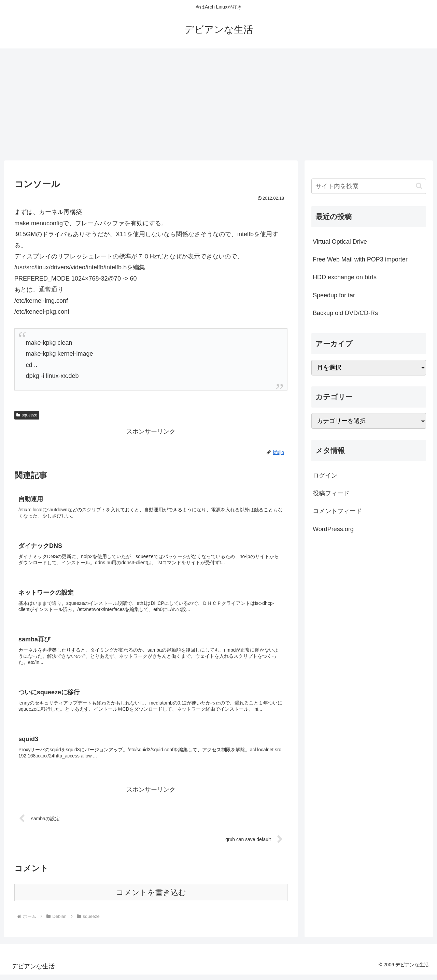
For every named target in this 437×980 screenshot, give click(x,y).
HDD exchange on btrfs (345, 277)
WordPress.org (333, 529)
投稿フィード (331, 493)
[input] (369, 186)
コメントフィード (337, 511)
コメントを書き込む (151, 898)
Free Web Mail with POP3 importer (360, 259)
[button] (419, 186)
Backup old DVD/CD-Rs (345, 313)
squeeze (27, 415)
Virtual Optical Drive (340, 242)
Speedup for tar (334, 295)
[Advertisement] (218, 104)
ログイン (325, 475)
